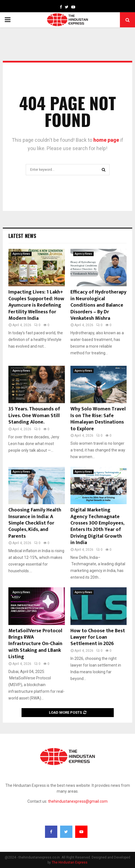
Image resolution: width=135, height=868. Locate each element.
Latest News (22, 236)
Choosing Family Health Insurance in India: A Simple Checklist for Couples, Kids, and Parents (35, 523)
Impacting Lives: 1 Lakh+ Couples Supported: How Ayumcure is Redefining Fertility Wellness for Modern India (36, 305)
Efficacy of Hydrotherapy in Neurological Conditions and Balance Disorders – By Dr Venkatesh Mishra (98, 305)
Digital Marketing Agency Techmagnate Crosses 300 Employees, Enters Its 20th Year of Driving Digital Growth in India (97, 526)
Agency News (21, 254)
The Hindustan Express (70, 862)
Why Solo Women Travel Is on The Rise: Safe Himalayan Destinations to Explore (98, 419)
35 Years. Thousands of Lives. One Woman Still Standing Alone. (34, 416)
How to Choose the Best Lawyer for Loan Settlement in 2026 (98, 637)
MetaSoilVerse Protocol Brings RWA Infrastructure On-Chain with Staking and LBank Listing (35, 644)
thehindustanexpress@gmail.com (78, 801)
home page (106, 140)
